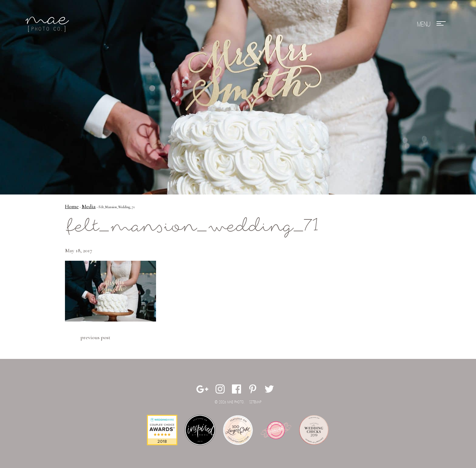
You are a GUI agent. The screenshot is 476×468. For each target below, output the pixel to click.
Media (89, 206)
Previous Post (95, 337)
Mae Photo (48, 24)
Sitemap (255, 402)
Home (72, 206)
